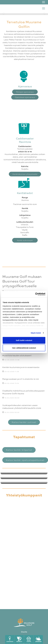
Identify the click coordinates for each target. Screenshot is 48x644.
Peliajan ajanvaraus (25, 92)
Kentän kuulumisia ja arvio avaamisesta (21, 367)
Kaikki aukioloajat (25, 240)
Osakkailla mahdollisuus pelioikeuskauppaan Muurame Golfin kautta (23, 392)
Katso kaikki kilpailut (19, 450)
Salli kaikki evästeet (24, 340)
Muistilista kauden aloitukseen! (17, 355)
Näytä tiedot (36, 333)
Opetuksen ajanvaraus (25, 97)
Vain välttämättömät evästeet (24, 348)
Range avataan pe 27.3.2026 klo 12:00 (21, 379)
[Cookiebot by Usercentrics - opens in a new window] (35, 294)
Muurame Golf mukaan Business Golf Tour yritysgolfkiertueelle (22, 281)
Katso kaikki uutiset (24, 422)
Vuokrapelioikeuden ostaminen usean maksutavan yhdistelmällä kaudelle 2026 (22, 407)
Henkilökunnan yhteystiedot (25, 174)
